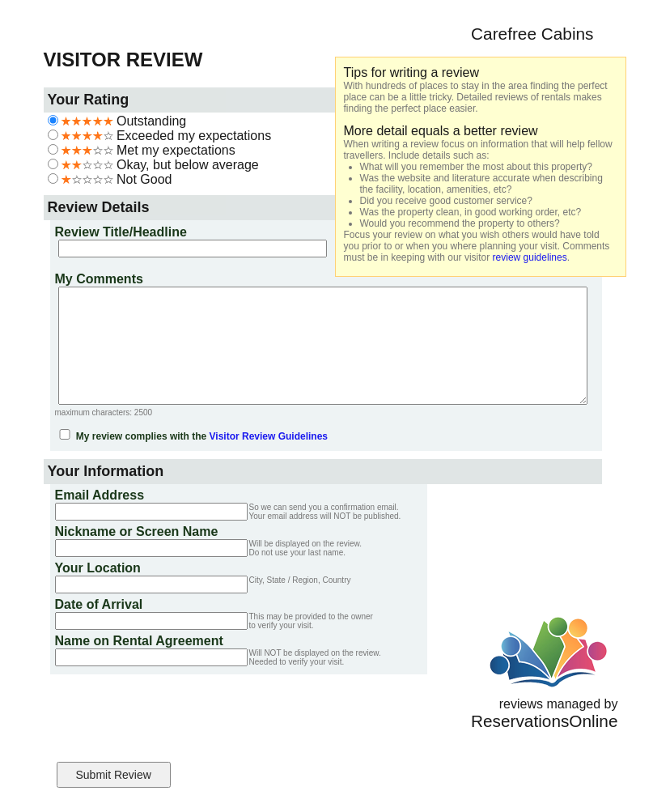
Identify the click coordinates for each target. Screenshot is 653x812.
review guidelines (530, 257)
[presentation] (175, 714)
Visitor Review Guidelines (269, 436)
